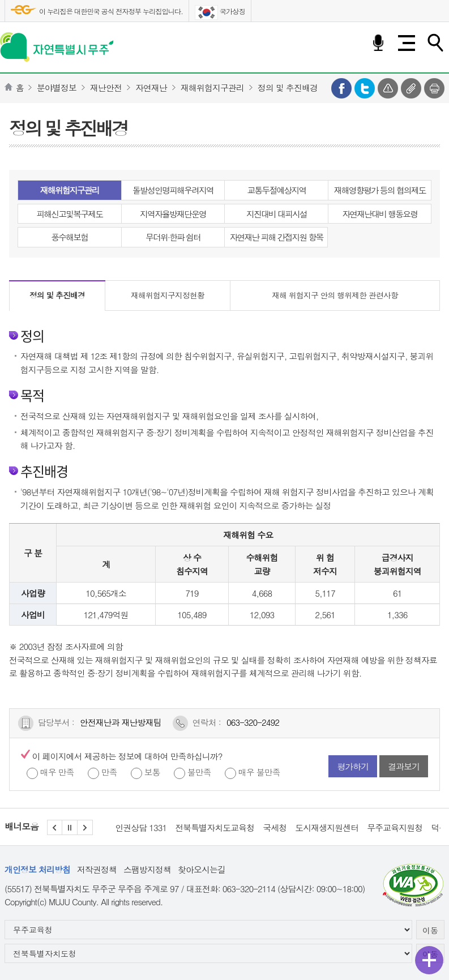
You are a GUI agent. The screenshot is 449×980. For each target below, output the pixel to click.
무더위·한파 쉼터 (173, 237)
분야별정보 (57, 87)
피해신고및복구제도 (69, 214)
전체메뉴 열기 (407, 43)
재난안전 (106, 87)
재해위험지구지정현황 (168, 295)
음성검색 (378, 43)
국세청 (275, 827)
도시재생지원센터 (327, 827)
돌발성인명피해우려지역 (173, 190)
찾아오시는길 (202, 869)
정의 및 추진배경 (288, 87)
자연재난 (151, 87)
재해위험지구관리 (212, 87)
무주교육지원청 (395, 827)
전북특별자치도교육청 (215, 827)
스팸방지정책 (147, 869)
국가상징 (220, 12)
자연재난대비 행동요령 (380, 214)
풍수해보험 (69, 237)
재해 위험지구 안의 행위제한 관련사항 (335, 295)
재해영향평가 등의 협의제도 (380, 190)
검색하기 (435, 43)
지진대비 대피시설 (277, 214)
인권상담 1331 (141, 827)
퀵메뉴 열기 (429, 960)
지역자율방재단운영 (173, 214)
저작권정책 (97, 869)
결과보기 (404, 766)
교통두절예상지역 (276, 190)
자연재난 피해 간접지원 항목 (276, 237)
